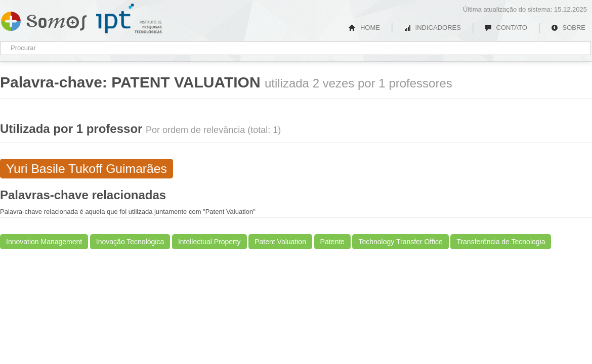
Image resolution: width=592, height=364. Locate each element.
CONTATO (506, 28)
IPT (129, 19)
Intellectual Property (209, 242)
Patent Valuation (280, 242)
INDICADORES (432, 28)
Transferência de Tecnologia (501, 242)
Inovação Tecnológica (130, 242)
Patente (332, 242)
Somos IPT (44, 19)
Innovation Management (44, 242)
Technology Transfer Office (400, 242)
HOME (364, 28)
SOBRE (568, 28)
